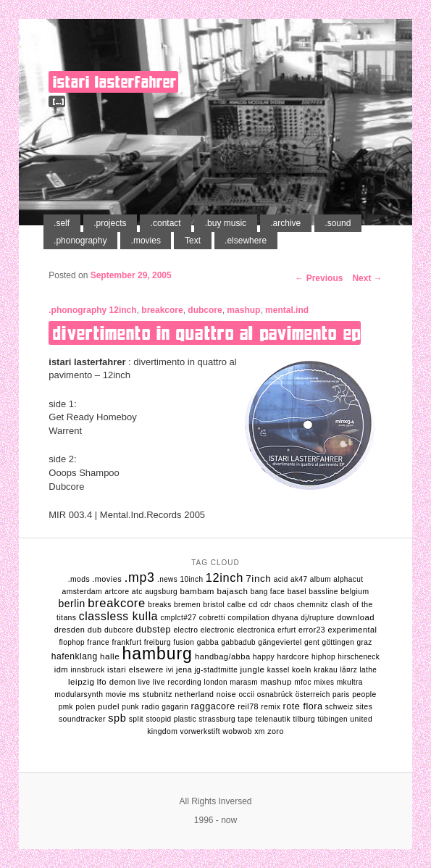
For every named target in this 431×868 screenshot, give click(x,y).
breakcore (162, 310)
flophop (72, 642)
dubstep (154, 630)
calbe (237, 605)
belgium (355, 592)
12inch (123, 310)
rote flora (303, 706)
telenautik (273, 719)
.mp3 (139, 577)
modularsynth (79, 694)
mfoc (303, 682)
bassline (323, 592)
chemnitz (313, 605)
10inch (191, 579)
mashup (243, 310)
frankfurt (126, 642)
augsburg (161, 592)
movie (116, 694)
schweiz (339, 707)
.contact (166, 223)
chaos (284, 605)
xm (260, 731)
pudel (109, 706)
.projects (110, 223)
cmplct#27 (178, 618)
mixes (324, 682)
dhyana (285, 618)
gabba (208, 642)
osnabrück (275, 694)
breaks (159, 605)
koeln (302, 670)
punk (130, 707)
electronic (218, 630)
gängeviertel (280, 642)
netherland (194, 694)
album (321, 579)
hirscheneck (359, 657)
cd (253, 604)
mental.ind (287, 310)
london (216, 682)
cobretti (212, 618)
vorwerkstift (200, 731)
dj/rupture (317, 618)
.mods (79, 579)
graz (365, 642)
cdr (265, 605)
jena (184, 669)
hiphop (323, 657)
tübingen (332, 719)
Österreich (313, 694)
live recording (177, 682)
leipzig (81, 681)
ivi (170, 670)
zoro (276, 731)
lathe (369, 670)
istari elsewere (135, 669)
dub (95, 630)
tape (245, 719)
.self (62, 223)
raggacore (213, 706)
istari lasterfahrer (114, 82)
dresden (70, 630)
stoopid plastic (171, 719)
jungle (253, 669)
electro (185, 630)
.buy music (226, 223)
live (145, 682)
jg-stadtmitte (216, 670)
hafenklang (75, 656)
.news (167, 579)
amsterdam (83, 592)
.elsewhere (246, 241)
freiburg (158, 642)
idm (61, 669)
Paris (341, 694)
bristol (214, 605)
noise (226, 694)
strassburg (217, 719)
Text (193, 241)
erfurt (287, 630)
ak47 (299, 579)
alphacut (348, 579)
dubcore (205, 310)
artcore (117, 592)
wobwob (237, 731)
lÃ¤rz (348, 670)
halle (110, 656)
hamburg (157, 654)
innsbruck (87, 670)
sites (364, 707)
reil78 (248, 706)
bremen (187, 605)
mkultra (350, 682)
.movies (146, 241)
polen (85, 707)
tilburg (305, 719)
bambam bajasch (214, 591)
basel (297, 592)
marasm (244, 682)
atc (137, 592)
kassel (279, 670)
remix (271, 707)
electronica (256, 630)
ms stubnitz (151, 694)
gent (312, 642)
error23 (312, 630)
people (364, 694)
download (356, 617)
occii (246, 694)
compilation (248, 617)
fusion (184, 642)
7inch (258, 579)
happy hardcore (281, 657)
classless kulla (118, 616)
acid (281, 579)
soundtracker (82, 719)
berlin (71, 604)
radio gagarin (165, 707)
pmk (66, 707)
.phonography (80, 241)
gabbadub (238, 642)
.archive (285, 223)
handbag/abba (223, 656)
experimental (352, 630)
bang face (268, 592)
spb (117, 718)
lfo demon (117, 682)
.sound (338, 223)
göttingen (338, 642)
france (98, 642)
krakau (326, 670)
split (137, 719)
